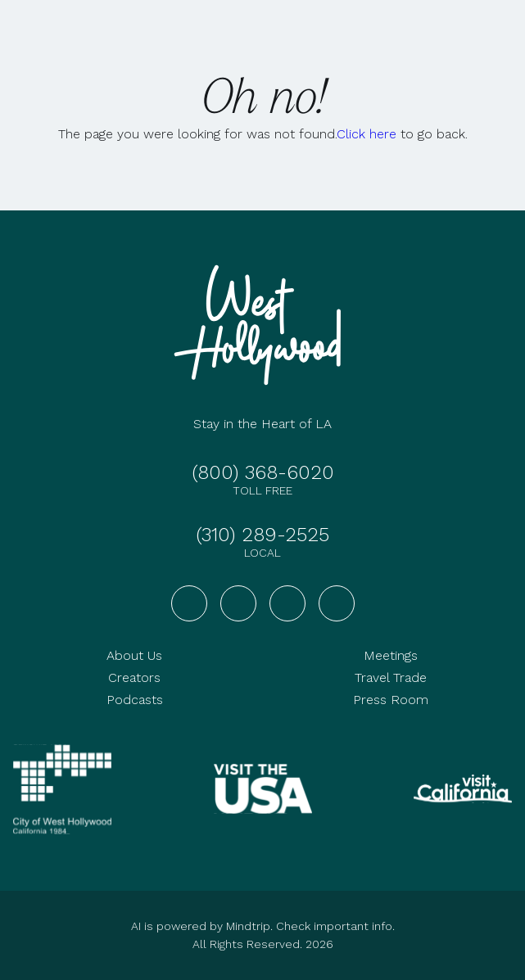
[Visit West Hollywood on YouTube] (287, 603)
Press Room (391, 700)
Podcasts (135, 700)
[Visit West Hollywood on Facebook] (189, 603)
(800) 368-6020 (263, 472)
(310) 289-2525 (262, 535)
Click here (367, 134)
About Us (134, 655)
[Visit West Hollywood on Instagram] (238, 603)
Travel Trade (391, 677)
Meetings (391, 655)
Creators (134, 677)
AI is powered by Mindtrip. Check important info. (263, 926)
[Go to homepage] (263, 325)
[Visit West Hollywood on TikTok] (337, 603)
